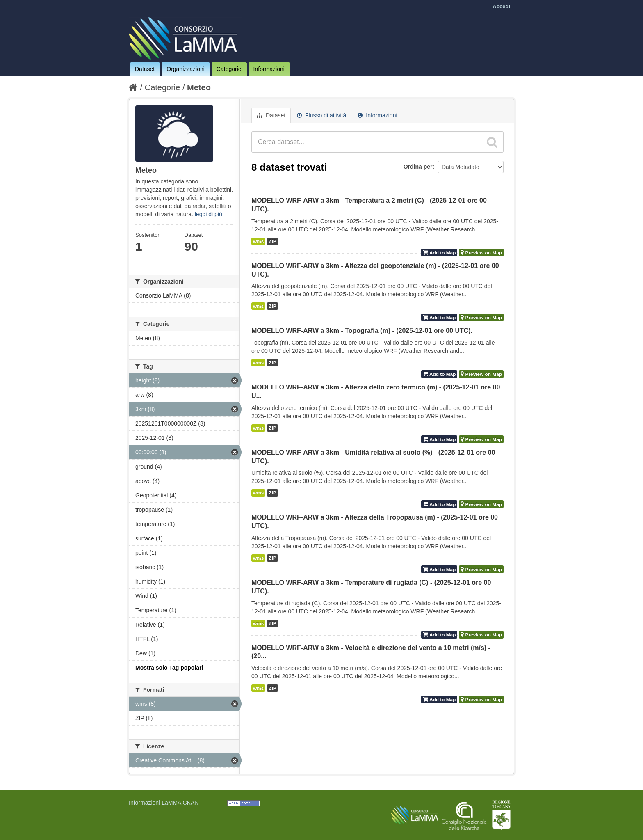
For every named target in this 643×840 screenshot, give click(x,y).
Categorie (229, 69)
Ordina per (418, 167)
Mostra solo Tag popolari (169, 668)
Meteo (199, 87)
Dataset (145, 69)
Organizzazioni (186, 69)
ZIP (272, 241)
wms (258, 241)
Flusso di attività (321, 115)
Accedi (501, 6)
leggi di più (209, 214)
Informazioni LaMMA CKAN (164, 803)
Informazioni (269, 69)
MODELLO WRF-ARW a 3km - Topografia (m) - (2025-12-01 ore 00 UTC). (362, 331)
